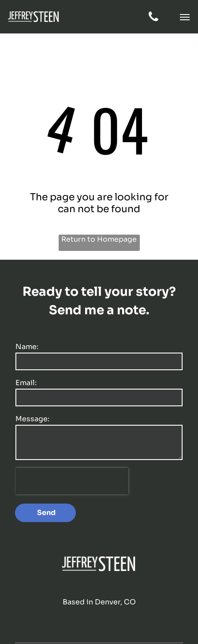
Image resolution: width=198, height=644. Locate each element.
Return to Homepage (99, 239)
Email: (26, 383)
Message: (32, 419)
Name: (27, 347)
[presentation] (72, 481)
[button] (185, 17)
